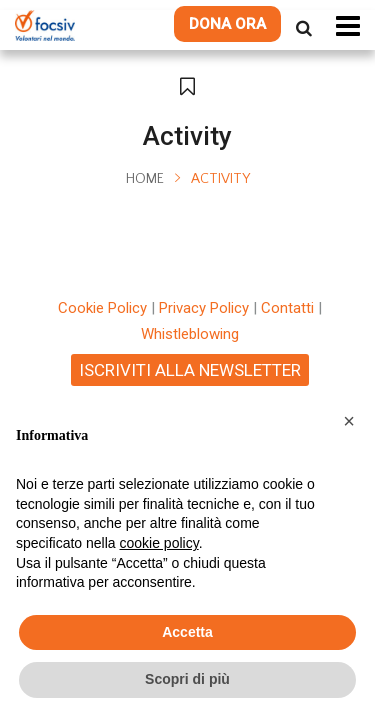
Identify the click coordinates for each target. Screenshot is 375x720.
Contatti (287, 308)
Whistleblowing (190, 334)
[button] (349, 421)
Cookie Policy (102, 308)
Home (145, 179)
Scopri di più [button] (187, 679)
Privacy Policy (204, 308)
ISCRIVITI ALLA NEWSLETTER (190, 370)
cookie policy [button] (159, 543)
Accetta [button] (187, 632)
